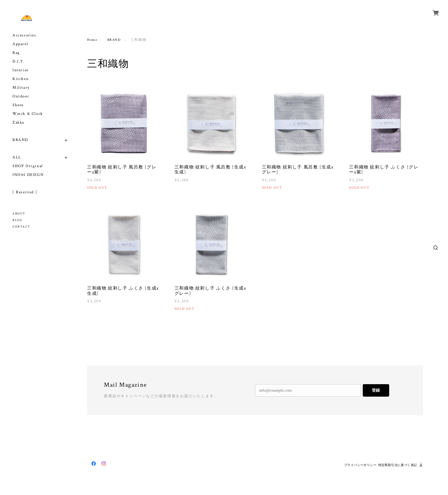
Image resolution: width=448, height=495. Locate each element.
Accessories (24, 35)
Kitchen (21, 79)
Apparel (20, 44)
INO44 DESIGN (28, 175)
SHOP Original (28, 166)
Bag (16, 53)
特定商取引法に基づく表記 (398, 465)
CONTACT (21, 227)
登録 (376, 390)
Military (21, 88)
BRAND (20, 140)
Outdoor (21, 96)
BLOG (17, 220)
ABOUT (19, 214)
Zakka (18, 123)
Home (92, 40)
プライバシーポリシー (360, 465)
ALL (17, 157)
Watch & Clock (28, 114)
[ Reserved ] (25, 192)
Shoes (18, 105)
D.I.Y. (19, 61)
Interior (21, 70)
